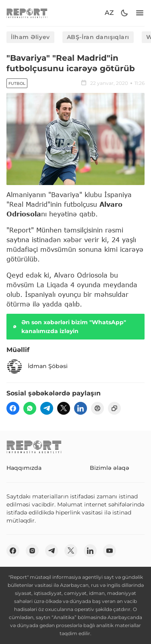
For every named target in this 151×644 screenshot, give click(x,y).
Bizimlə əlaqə (110, 468)
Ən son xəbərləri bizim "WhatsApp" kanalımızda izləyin (69, 327)
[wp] (30, 408)
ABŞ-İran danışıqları (98, 37)
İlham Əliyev (30, 37)
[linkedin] (81, 408)
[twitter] (64, 408)
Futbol (17, 83)
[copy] (114, 408)
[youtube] (110, 551)
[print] (97, 408)
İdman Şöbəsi (37, 366)
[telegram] (47, 408)
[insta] (32, 551)
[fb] (13, 408)
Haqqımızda (24, 468)
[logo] (27, 13)
